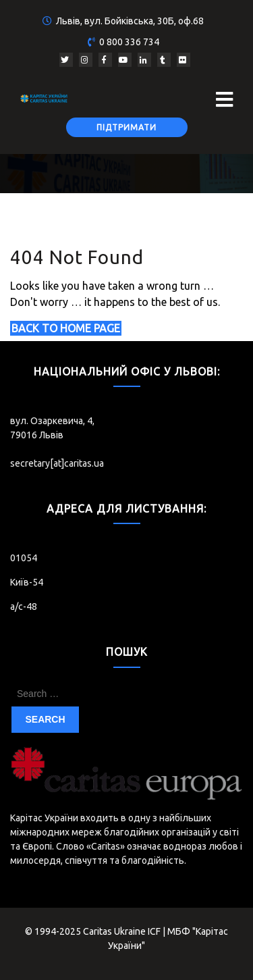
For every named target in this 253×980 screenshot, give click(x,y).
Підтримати (126, 127)
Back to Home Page (66, 328)
